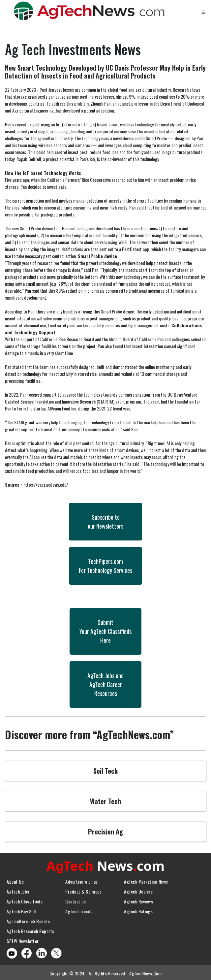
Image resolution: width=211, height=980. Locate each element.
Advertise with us (82, 880)
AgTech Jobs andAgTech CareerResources (105, 684)
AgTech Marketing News (146, 880)
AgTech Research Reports (30, 929)
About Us (15, 880)
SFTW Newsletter (23, 939)
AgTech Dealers (138, 890)
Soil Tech (105, 771)
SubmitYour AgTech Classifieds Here (105, 631)
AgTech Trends (79, 910)
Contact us (75, 900)
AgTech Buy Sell (21, 910)
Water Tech (105, 801)
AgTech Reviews (138, 900)
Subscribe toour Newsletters (105, 522)
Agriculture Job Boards (28, 919)
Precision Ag (105, 832)
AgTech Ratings (138, 910)
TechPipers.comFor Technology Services (105, 566)
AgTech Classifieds (25, 900)
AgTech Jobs (18, 890)
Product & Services (83, 890)
